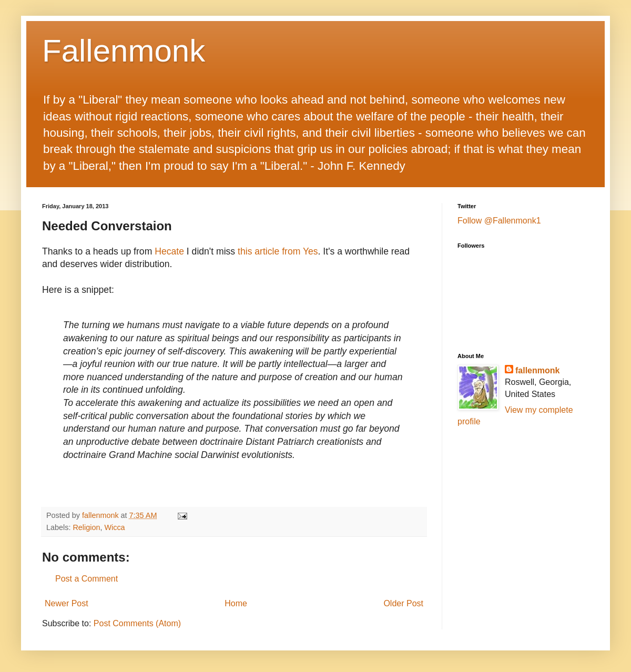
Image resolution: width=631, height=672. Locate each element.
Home (236, 603)
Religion (86, 527)
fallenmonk (537, 370)
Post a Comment (86, 579)
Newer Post (67, 603)
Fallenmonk (124, 51)
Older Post (403, 603)
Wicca (114, 527)
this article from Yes (278, 251)
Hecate (169, 251)
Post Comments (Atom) (137, 623)
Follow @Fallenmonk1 (499, 221)
